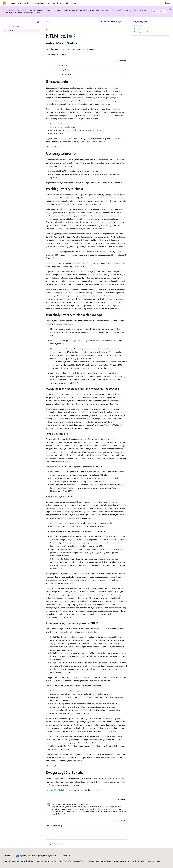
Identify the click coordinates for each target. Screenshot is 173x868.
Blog (53, 861)
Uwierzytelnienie (139, 29)
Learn (48, 21)
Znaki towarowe (137, 861)
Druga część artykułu (54, 790)
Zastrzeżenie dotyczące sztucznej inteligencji (18, 861)
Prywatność (78, 861)
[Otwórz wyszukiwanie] (162, 3)
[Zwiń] (38, 22)
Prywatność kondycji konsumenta (98, 861)
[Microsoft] (4, 3)
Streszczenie (138, 26)
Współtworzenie (65, 861)
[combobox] (22, 26)
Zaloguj (168, 3)
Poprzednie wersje (43, 861)
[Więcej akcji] (125, 22)
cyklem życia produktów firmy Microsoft (74, 10)
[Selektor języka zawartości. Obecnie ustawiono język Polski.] (7, 856)
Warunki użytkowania (122, 861)
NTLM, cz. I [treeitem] (9, 31)
